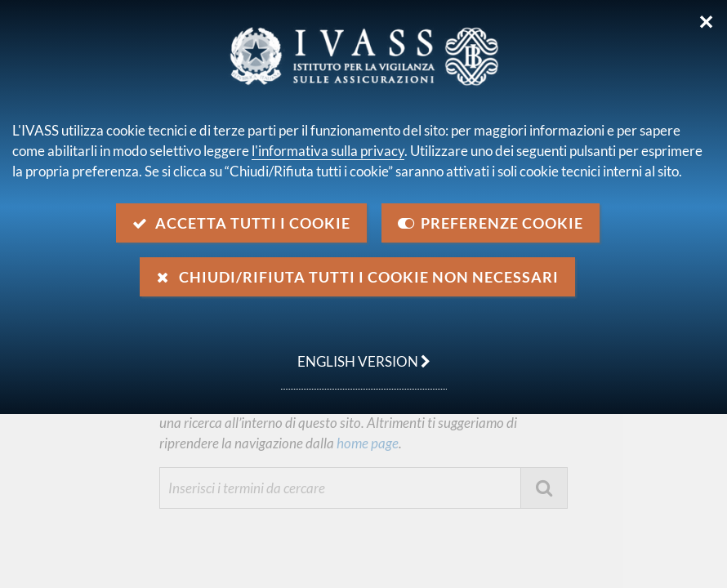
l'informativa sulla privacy (328, 151)
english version (356, 353)
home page (366, 443)
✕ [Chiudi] (706, 22)
